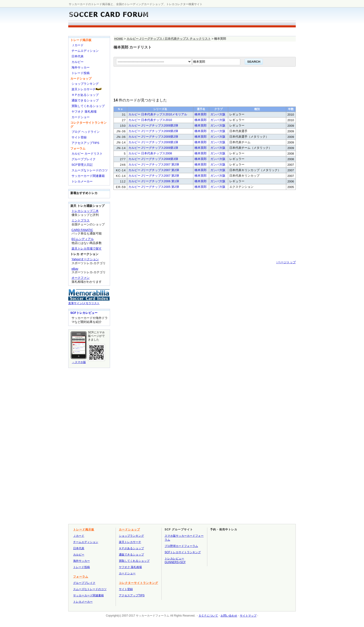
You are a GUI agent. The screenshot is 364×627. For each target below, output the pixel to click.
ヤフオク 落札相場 (84, 112)
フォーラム (78, 148)
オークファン (81, 278)
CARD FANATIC (82, 230)
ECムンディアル (83, 239)
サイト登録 (79, 137)
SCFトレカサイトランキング (183, 552)
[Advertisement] (158, 31)
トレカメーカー (82, 181)
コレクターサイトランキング (138, 583)
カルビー (78, 62)
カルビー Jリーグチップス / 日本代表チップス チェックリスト (169, 39)
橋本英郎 (201, 114)
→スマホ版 (79, 360)
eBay (75, 269)
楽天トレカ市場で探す (87, 249)
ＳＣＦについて (208, 616)
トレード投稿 (81, 73)
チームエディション (85, 51)
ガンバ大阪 (218, 114)
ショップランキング (85, 84)
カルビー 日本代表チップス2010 (150, 120)
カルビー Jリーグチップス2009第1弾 (153, 142)
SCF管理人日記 (82, 165)
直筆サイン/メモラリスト (89, 301)
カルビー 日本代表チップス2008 (150, 153)
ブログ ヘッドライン (86, 132)
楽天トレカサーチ (84, 89)
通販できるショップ (85, 100)
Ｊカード (78, 45)
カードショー (81, 117)
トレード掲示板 (81, 40)
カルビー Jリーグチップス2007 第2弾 (154, 164)
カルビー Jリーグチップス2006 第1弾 (154, 181)
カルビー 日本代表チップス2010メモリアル (158, 114)
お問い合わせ (229, 616)
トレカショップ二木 (85, 211)
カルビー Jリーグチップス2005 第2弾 (154, 187)
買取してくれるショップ (88, 106)
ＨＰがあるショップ (85, 95)
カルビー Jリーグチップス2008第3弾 (153, 159)
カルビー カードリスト (87, 154)
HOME (119, 39)
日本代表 (78, 56)
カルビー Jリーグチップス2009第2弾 (153, 125)
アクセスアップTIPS (85, 143)
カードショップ (81, 79)
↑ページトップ (286, 262)
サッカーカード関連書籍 (88, 176)
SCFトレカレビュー (84, 313)
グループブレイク (84, 159)
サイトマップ (248, 616)
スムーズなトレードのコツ (90, 170)
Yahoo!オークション (85, 259)
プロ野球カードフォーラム (181, 546)
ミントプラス (81, 220)
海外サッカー (81, 67)
